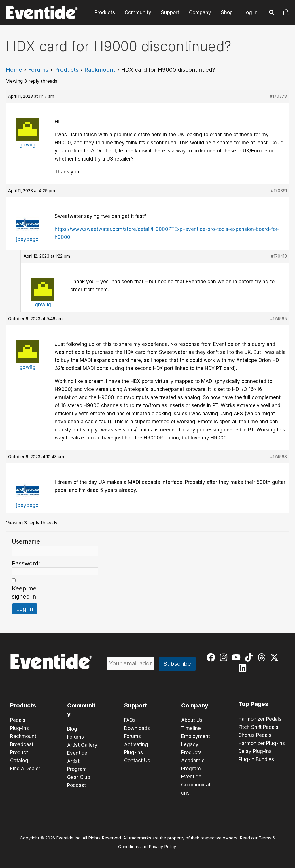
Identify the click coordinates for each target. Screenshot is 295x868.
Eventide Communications (196, 785)
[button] (272, 13)
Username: (27, 541)
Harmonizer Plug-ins (262, 743)
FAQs (130, 720)
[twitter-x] (276, 657)
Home (14, 70)
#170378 (278, 96)
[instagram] (225, 657)
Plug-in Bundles (256, 759)
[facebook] (212, 657)
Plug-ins (19, 728)
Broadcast (22, 744)
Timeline (191, 728)
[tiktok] (250, 657)
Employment (196, 736)
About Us (192, 720)
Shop (227, 12)
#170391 (279, 191)
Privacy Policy (162, 847)
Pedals (18, 720)
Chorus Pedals (255, 735)
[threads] (263, 657)
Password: (26, 563)
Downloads (137, 728)
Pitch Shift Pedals (258, 727)
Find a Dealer (25, 769)
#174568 (278, 457)
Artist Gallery (82, 745)
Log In (250, 12)
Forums (38, 70)
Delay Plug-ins (255, 751)
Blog (72, 729)
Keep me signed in (24, 592)
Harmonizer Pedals (260, 719)
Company (200, 12)
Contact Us (137, 761)
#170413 (279, 256)
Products (105, 12)
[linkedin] (244, 668)
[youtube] (238, 657)
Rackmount (100, 70)
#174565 (278, 319)
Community (138, 12)
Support (170, 12)
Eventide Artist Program (77, 761)
